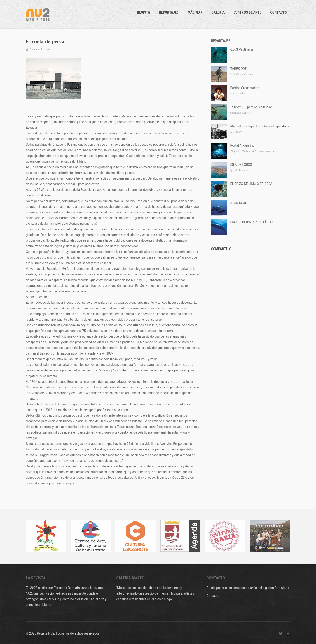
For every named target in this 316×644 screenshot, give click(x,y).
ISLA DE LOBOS (241, 165)
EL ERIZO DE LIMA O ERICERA (251, 184)
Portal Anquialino (242, 145)
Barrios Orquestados (245, 88)
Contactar (214, 596)
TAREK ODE (239, 69)
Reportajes (169, 12)
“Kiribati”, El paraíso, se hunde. (252, 107)
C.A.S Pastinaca (242, 49)
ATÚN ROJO (239, 203)
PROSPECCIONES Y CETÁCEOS (252, 222)
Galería (218, 12)
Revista (144, 12)
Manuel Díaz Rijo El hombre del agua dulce (260, 126)
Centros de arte (247, 12)
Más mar (195, 12)
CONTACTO (278, 12)
